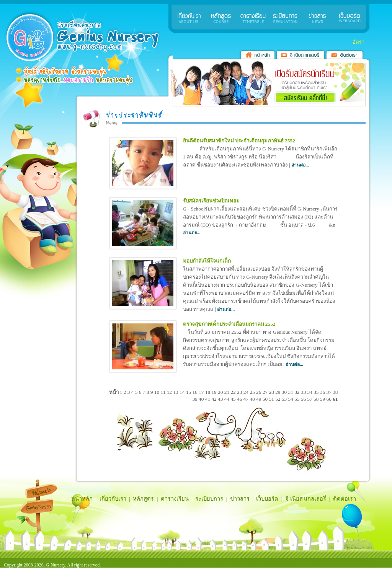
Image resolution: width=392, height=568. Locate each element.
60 (330, 399)
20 (221, 392)
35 (317, 392)
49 (259, 399)
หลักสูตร (143, 499)
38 (335, 392)
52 (278, 399)
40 (202, 399)
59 (323, 399)
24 (247, 392)
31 (291, 392)
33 (304, 392)
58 (317, 399)
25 (253, 392)
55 (298, 399)
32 (298, 392)
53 (285, 399)
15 (189, 392)
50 (266, 399)
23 (240, 392)
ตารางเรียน (175, 499)
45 (234, 399)
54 (291, 399)
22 (234, 392)
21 (228, 392)
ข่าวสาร (240, 499)
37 (330, 392)
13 (176, 392)
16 (195, 392)
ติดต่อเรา (345, 499)
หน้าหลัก (82, 499)
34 (310, 392)
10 (158, 392)
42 (215, 399)
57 (310, 399)
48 (253, 399)
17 (202, 392)
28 (272, 392)
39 (195, 399)
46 (240, 399)
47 (247, 399)
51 (272, 399)
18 (208, 392)
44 (228, 399)
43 (221, 399)
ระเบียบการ (209, 499)
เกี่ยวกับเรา (113, 499)
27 (266, 392)
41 (208, 399)
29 (278, 392)
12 (170, 392)
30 (285, 392)
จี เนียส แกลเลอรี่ (306, 499)
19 (215, 392)
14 (183, 392)
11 (164, 392)
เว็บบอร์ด (267, 499)
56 (304, 399)
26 (259, 392)
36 (323, 392)
